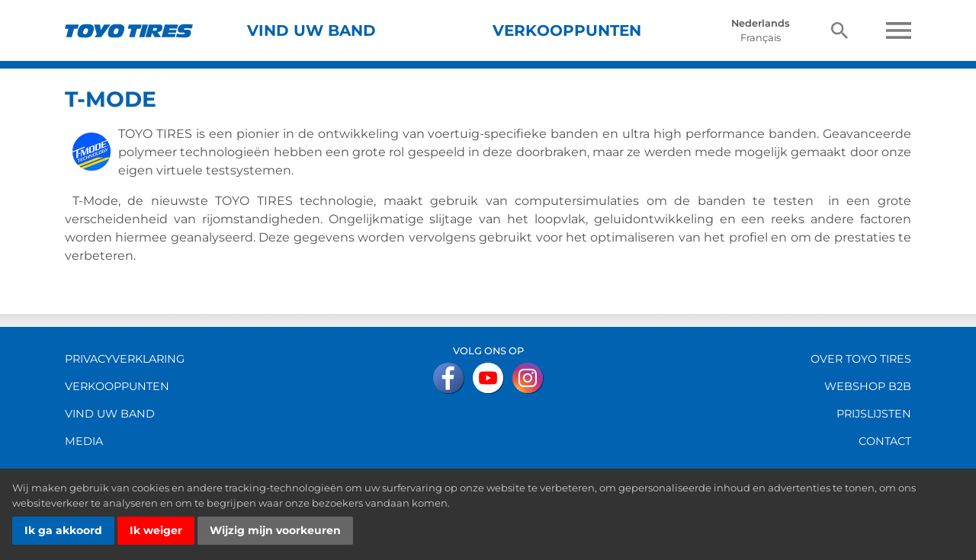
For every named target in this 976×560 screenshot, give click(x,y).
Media (84, 441)
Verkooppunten (567, 30)
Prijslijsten (874, 414)
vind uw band (110, 414)
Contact (885, 441)
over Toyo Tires (861, 359)
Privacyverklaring (125, 359)
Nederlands (761, 23)
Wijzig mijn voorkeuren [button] (275, 530)
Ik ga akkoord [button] (63, 530)
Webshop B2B (868, 386)
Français (761, 38)
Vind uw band (311, 30)
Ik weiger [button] (156, 530)
